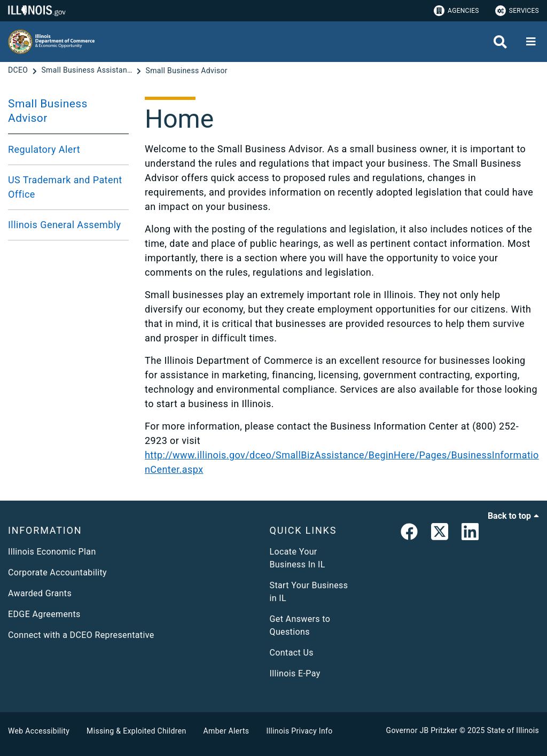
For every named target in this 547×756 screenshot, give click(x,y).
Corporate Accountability (57, 572)
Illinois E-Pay (295, 673)
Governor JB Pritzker (422, 730)
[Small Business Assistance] (88, 71)
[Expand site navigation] (531, 42)
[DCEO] (19, 71)
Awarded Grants (40, 593)
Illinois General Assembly (64, 225)
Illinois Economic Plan (52, 552)
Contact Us (292, 653)
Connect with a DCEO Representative (81, 635)
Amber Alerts (226, 731)
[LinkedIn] (470, 534)
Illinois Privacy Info (299, 731)
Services (517, 11)
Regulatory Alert (44, 149)
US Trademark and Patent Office (65, 187)
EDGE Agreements (44, 614)
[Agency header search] (500, 42)
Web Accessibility (39, 731)
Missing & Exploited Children (136, 731)
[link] (409, 534)
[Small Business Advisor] (187, 71)
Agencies (456, 11)
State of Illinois (513, 730)
